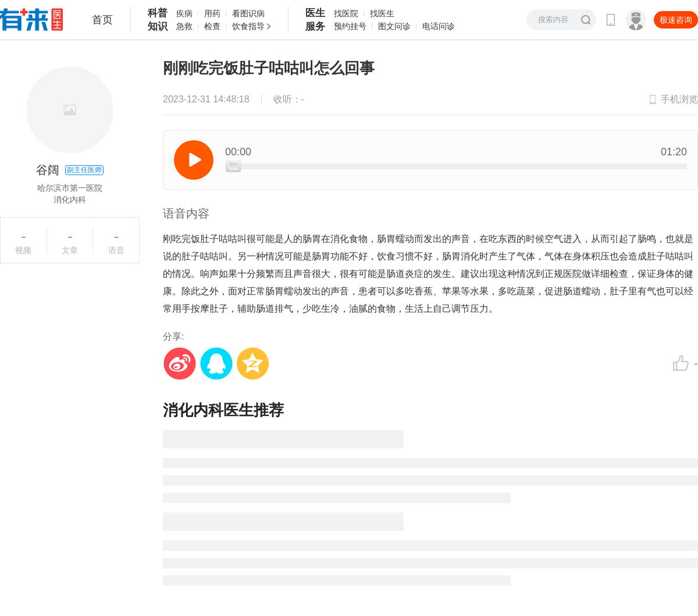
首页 (102, 20)
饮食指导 (248, 26)
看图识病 (248, 13)
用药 (212, 13)
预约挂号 (350, 26)
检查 (212, 26)
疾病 (184, 13)
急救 (184, 26)
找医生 (382, 13)
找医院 (346, 13)
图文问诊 (394, 26)
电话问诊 (439, 26)
